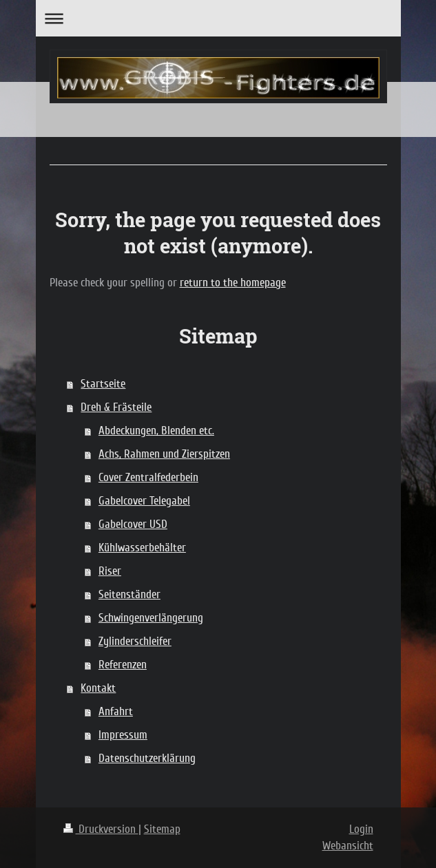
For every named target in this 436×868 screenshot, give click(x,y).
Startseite (103, 384)
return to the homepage (233, 283)
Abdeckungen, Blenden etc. (156, 431)
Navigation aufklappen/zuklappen (218, 18)
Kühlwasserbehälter (142, 548)
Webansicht (348, 846)
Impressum (123, 735)
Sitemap (162, 829)
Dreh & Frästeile (116, 407)
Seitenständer (129, 594)
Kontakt (98, 688)
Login (361, 829)
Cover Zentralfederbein (148, 477)
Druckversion (101, 829)
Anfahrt (116, 711)
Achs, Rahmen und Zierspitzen (164, 454)
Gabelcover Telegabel (144, 501)
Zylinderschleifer (135, 641)
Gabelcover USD (133, 524)
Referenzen (123, 665)
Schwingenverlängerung (151, 618)
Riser (110, 571)
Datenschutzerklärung (147, 758)
